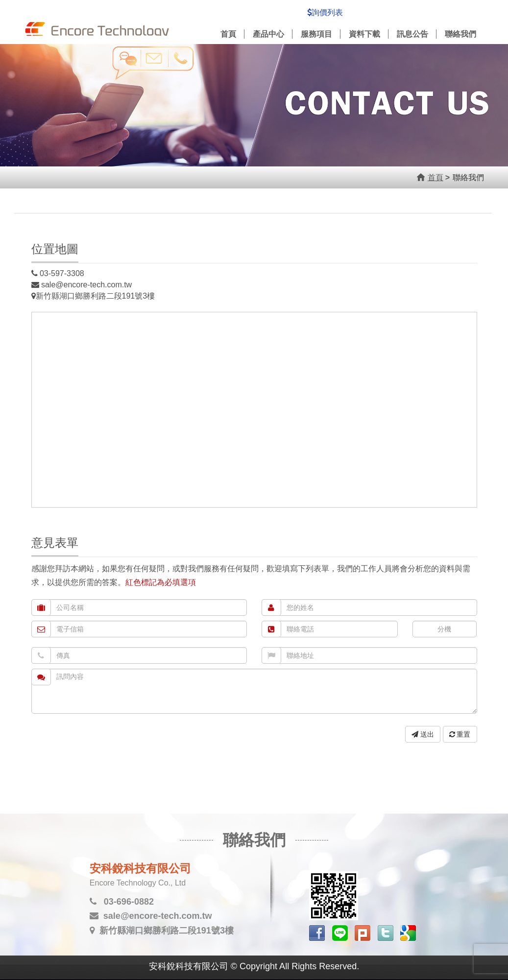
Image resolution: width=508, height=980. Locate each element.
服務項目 (316, 34)
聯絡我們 (460, 34)
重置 (460, 734)
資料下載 (364, 34)
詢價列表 (325, 12)
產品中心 (268, 34)
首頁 (228, 34)
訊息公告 (412, 34)
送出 (423, 734)
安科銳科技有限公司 (97, 24)
